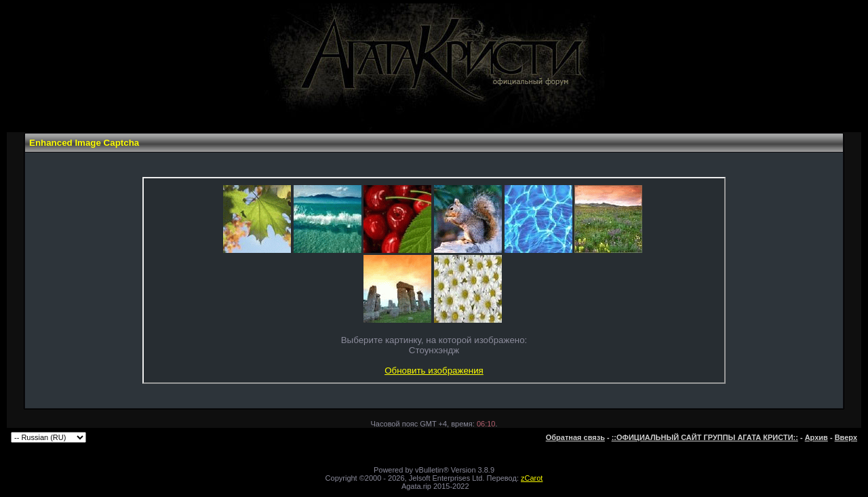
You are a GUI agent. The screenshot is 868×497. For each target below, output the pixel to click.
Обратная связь (575, 437)
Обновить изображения (434, 371)
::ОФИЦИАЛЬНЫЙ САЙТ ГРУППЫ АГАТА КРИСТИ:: (705, 437)
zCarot (532, 478)
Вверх (846, 437)
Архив (816, 437)
